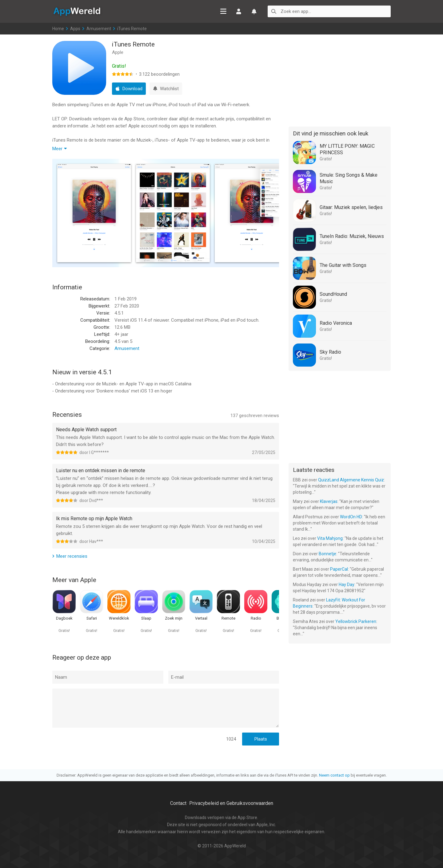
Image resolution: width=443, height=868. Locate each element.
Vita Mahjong (330, 538)
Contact (178, 803)
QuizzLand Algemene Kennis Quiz (351, 480)
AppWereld (77, 11)
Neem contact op (334, 775)
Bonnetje (327, 554)
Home (58, 29)
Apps (75, 29)
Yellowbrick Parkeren (356, 621)
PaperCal (339, 569)
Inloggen (239, 11)
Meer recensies (72, 556)
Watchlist (254, 11)
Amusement (99, 29)
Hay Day (347, 585)
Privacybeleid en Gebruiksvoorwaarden (231, 803)
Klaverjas (329, 501)
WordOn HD (351, 517)
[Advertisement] (340, 79)
